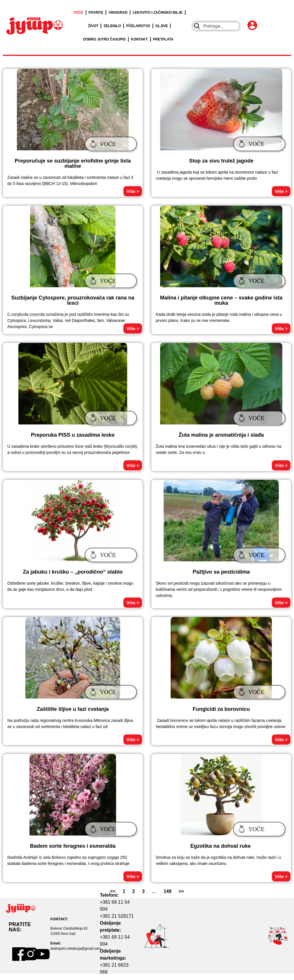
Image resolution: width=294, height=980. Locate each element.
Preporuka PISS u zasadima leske (73, 435)
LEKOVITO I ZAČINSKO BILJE (158, 13)
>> (181, 891)
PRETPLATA (163, 39)
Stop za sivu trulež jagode (221, 161)
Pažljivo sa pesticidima (221, 572)
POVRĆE (96, 13)
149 (168, 891)
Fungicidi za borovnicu (221, 709)
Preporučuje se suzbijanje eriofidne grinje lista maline (73, 163)
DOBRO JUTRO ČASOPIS (104, 39)
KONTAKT (139, 39)
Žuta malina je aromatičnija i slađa (221, 435)
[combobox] (216, 26)
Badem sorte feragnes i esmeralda (73, 846)
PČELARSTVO (138, 26)
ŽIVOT (93, 26)
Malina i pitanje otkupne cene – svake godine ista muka (221, 300)
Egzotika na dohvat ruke (221, 846)
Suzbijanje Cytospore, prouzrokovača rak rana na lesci (73, 300)
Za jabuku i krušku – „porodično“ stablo (73, 572)
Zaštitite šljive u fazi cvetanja (73, 709)
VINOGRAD (118, 13)
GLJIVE (162, 26)
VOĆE (78, 13)
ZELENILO (112, 26)
